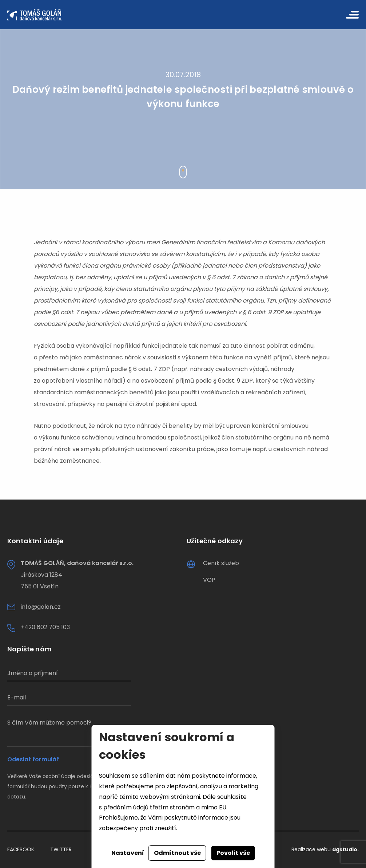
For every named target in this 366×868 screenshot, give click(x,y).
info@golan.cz (41, 607)
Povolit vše (233, 853)
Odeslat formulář (33, 759)
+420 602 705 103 (45, 627)
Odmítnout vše (177, 853)
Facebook (21, 849)
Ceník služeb (221, 563)
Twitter (61, 849)
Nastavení (128, 853)
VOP (209, 580)
